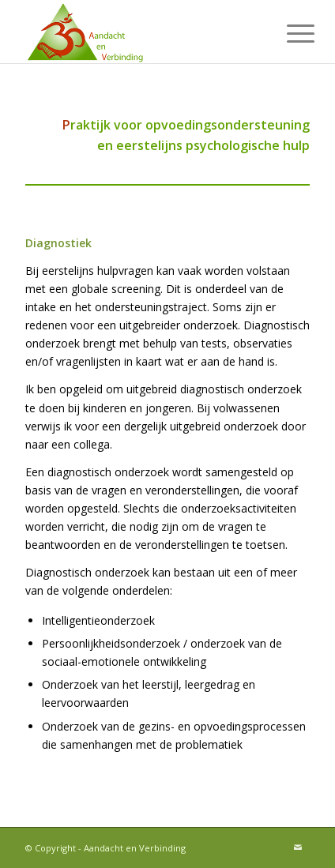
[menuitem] (288, 33)
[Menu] (288, 33)
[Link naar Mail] (298, 847)
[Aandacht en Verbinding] (139, 32)
